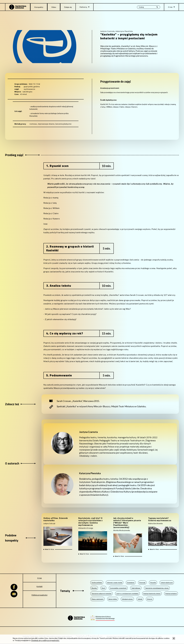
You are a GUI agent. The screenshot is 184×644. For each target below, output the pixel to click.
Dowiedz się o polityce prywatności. (45, 640)
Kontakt (39, 586)
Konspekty (39, 7)
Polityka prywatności (39, 595)
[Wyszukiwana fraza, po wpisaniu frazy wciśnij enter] (149, 7)
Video (54, 7)
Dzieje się (68, 7)
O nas (40, 578)
